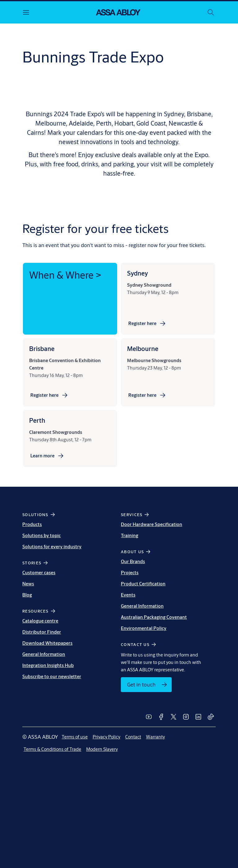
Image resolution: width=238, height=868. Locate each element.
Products (32, 524)
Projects (130, 573)
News (28, 584)
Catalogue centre (40, 621)
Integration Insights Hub (48, 665)
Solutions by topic (42, 535)
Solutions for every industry (52, 547)
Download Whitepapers (47, 643)
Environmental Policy (144, 628)
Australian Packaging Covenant (154, 617)
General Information (44, 654)
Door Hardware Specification (152, 524)
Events (128, 595)
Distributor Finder (42, 632)
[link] (147, 323)
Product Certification (143, 584)
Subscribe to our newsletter (52, 676)
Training (130, 535)
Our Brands (133, 561)
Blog (27, 595)
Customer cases (39, 573)
